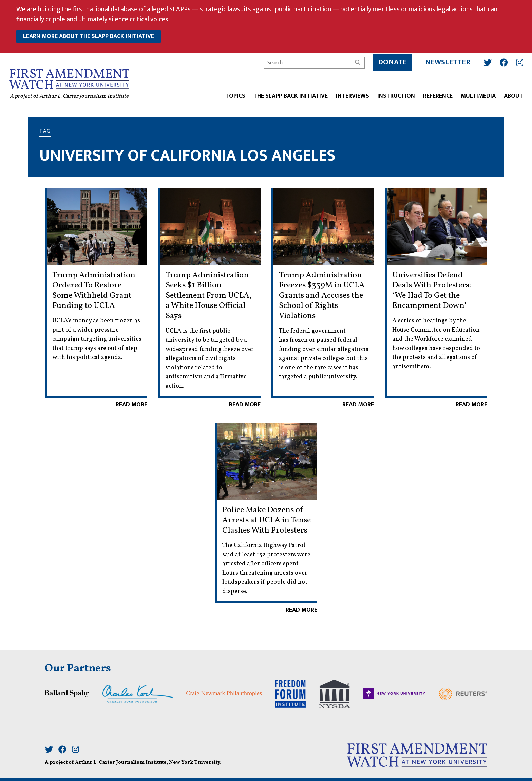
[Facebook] (502, 60)
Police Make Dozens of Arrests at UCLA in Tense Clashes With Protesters (267, 520)
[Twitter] (486, 60)
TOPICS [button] (233, 95)
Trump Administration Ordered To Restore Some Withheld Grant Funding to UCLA (94, 291)
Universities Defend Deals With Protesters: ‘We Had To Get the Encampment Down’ (432, 291)
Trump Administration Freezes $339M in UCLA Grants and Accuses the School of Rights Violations (322, 296)
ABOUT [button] (511, 95)
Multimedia (476, 95)
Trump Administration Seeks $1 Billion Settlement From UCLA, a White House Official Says (209, 296)
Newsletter (446, 61)
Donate (390, 61)
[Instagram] (518, 60)
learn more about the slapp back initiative (89, 36)
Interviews (350, 95)
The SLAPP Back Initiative (289, 95)
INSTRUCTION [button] (394, 95)
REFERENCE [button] (436, 95)
